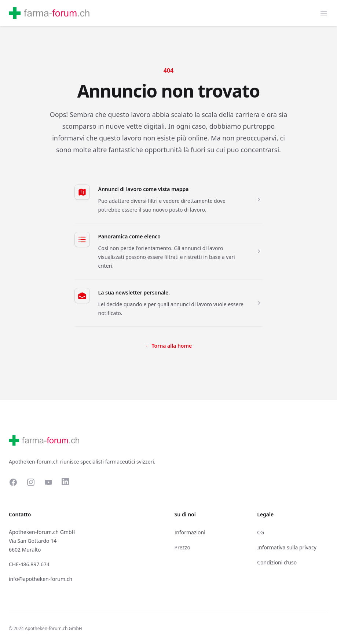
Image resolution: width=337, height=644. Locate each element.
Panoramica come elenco (130, 236)
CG (261, 532)
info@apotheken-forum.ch (41, 579)
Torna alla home (168, 346)
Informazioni (190, 532)
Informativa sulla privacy (287, 547)
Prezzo (182, 547)
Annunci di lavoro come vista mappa (144, 189)
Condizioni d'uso (277, 562)
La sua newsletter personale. (134, 292)
